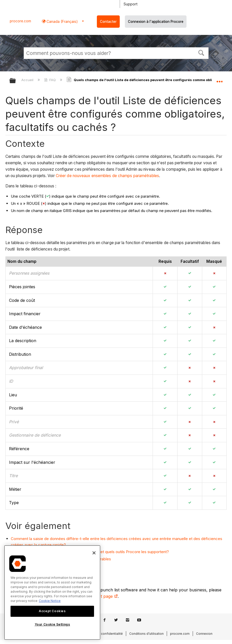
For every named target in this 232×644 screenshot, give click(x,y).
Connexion (204, 634)
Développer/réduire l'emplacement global (219, 79)
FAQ (50, 80)
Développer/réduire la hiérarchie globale (16, 81)
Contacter (108, 22)
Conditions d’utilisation (146, 634)
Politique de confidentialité (102, 634)
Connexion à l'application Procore (156, 22)
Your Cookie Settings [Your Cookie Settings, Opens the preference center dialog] (52, 624)
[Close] (94, 553)
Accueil (28, 80)
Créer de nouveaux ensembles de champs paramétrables (107, 176)
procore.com (20, 21)
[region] (52, 593)
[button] (201, 52)
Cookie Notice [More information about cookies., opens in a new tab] (50, 601)
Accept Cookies (52, 611)
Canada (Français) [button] (62, 21)
